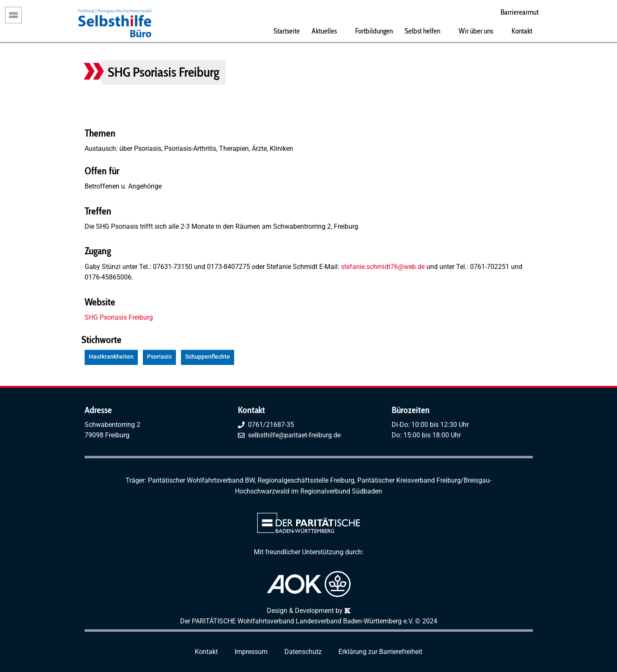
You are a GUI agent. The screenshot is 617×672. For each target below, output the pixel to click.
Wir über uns (476, 31)
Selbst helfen (422, 31)
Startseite (287, 31)
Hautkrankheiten (111, 357)
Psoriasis (159, 357)
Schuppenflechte (208, 357)
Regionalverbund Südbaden (341, 491)
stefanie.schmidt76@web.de (383, 267)
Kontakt (522, 31)
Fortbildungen (374, 31)
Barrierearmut (520, 12)
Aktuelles (324, 31)
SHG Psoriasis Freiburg (119, 317)
